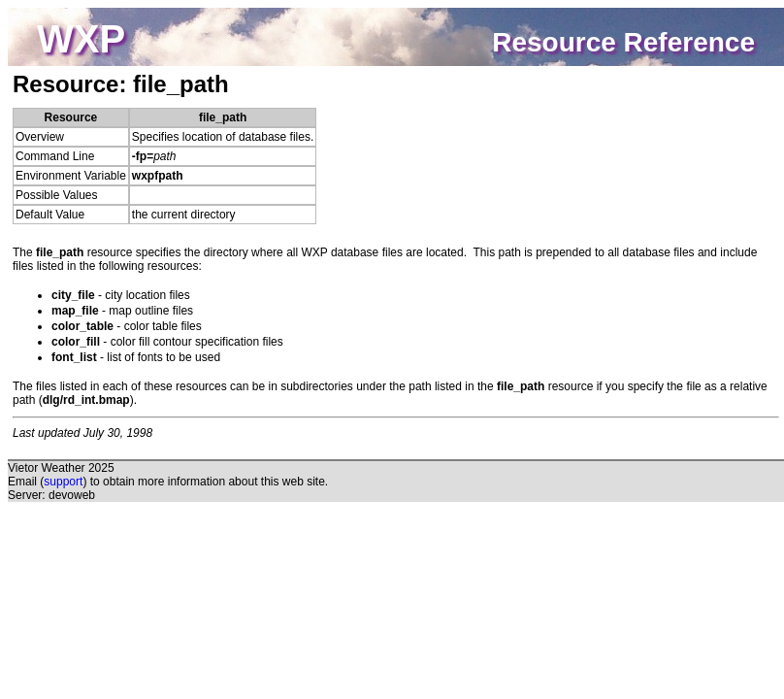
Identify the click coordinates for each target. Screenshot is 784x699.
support (63, 482)
